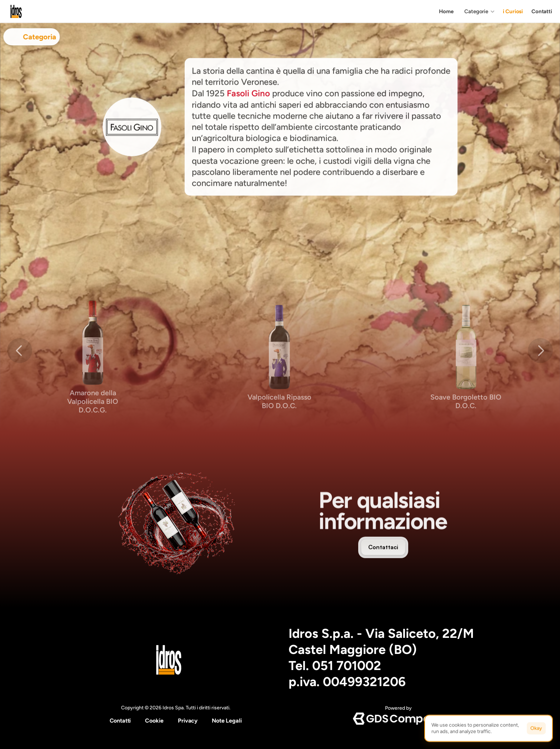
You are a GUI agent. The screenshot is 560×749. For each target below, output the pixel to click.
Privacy (188, 721)
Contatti (120, 721)
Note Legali (227, 721)
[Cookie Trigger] (154, 721)
